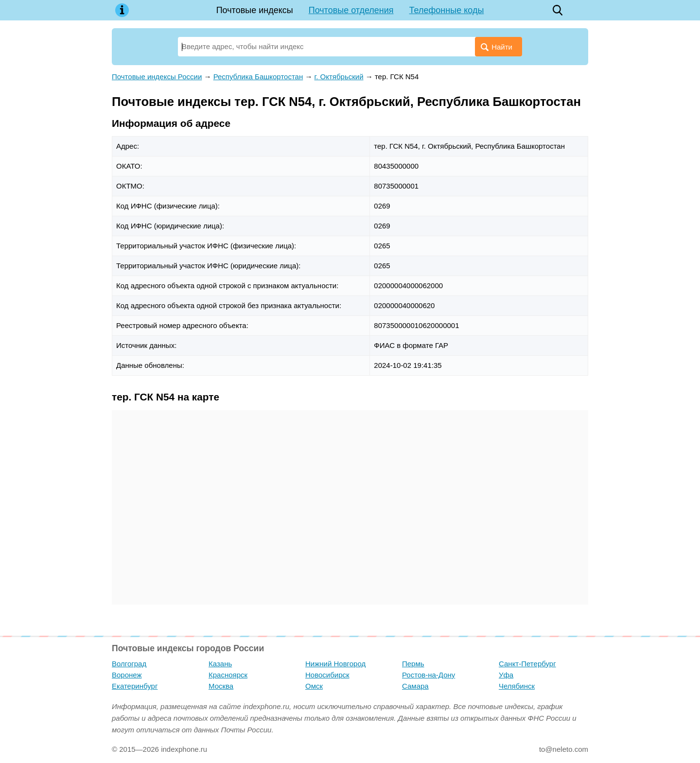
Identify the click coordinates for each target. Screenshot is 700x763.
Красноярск (228, 675)
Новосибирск (327, 675)
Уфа (506, 675)
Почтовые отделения (351, 10)
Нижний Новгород (335, 664)
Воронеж (127, 675)
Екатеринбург (135, 686)
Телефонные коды (447, 10)
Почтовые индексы (255, 10)
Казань (220, 664)
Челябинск (517, 686)
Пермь (413, 664)
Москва (221, 686)
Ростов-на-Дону (429, 675)
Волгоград (129, 664)
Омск (314, 686)
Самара (415, 686)
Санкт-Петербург (527, 664)
